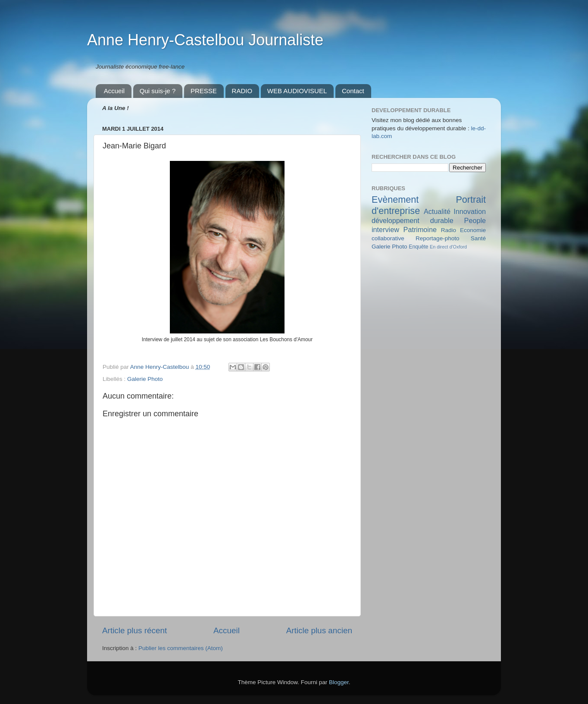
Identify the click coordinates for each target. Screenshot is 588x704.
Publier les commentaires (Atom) (181, 648)
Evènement (395, 200)
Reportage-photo (437, 238)
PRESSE (204, 91)
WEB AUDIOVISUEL (297, 91)
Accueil (114, 91)
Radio (449, 230)
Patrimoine (420, 229)
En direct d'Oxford (448, 247)
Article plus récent (134, 630)
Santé (478, 238)
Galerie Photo (145, 379)
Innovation (470, 211)
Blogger (339, 682)
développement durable (413, 220)
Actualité (437, 211)
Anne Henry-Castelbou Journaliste (205, 40)
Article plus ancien (319, 630)
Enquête (418, 247)
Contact (353, 91)
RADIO (242, 91)
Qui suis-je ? (158, 91)
